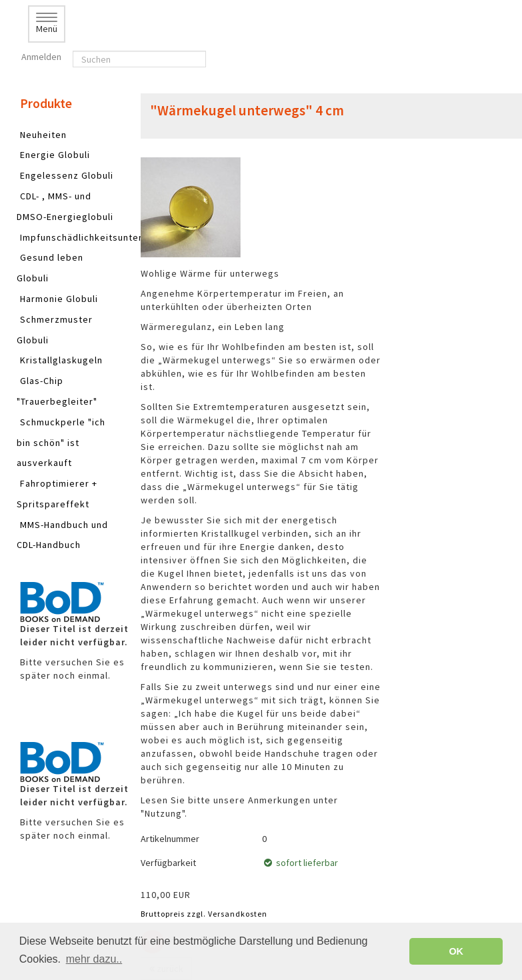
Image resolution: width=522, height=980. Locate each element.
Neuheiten (43, 135)
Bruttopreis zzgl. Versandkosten (204, 914)
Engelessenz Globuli (67, 175)
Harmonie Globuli (59, 299)
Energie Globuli (55, 155)
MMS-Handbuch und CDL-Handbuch (62, 535)
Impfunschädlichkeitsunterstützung (102, 237)
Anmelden (40, 57)
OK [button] (456, 951)
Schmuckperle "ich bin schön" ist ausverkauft (61, 443)
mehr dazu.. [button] (94, 959)
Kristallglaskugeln (61, 360)
